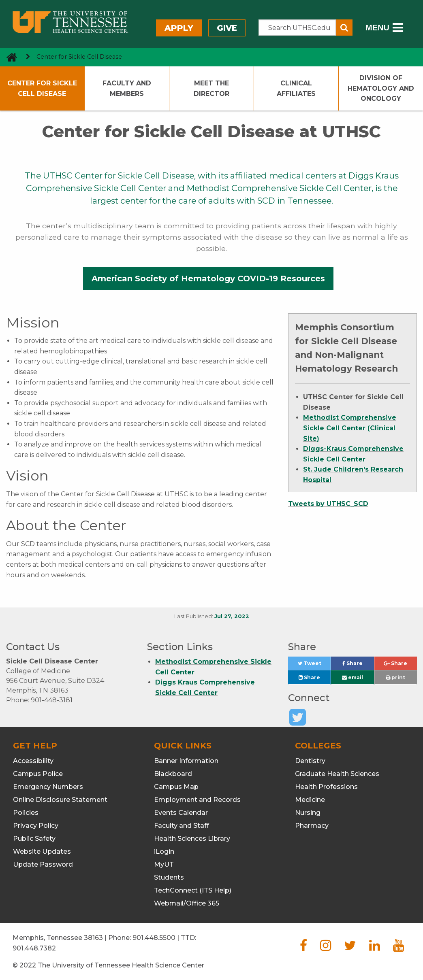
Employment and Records (197, 800)
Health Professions (326, 787)
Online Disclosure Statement (60, 800)
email (352, 677)
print (395, 677)
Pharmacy (312, 826)
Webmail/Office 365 (187, 903)
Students (169, 877)
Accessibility (33, 761)
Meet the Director (211, 88)
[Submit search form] (344, 28)
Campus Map (176, 787)
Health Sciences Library (192, 839)
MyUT (164, 864)
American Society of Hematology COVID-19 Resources (208, 278)
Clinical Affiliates (296, 88)
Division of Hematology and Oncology (381, 88)
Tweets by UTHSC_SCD (328, 504)
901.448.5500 (154, 938)
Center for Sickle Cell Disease (42, 88)
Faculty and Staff (182, 826)
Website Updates (42, 851)
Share (358, 665)
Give (227, 28)
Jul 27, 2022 (232, 616)
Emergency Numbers (48, 787)
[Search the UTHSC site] (297, 28)
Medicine (310, 800)
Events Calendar (181, 813)
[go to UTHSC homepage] (9, 57)
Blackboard (173, 774)
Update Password (43, 864)
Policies (26, 813)
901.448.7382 (34, 948)
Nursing (308, 813)
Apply (179, 28)
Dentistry (310, 761)
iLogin (164, 851)
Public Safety (34, 839)
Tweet (314, 665)
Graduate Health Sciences (337, 774)
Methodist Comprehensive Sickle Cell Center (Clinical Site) (350, 428)
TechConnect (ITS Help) (193, 890)
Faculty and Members (127, 88)
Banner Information (186, 761)
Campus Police (38, 774)
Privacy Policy (36, 826)
